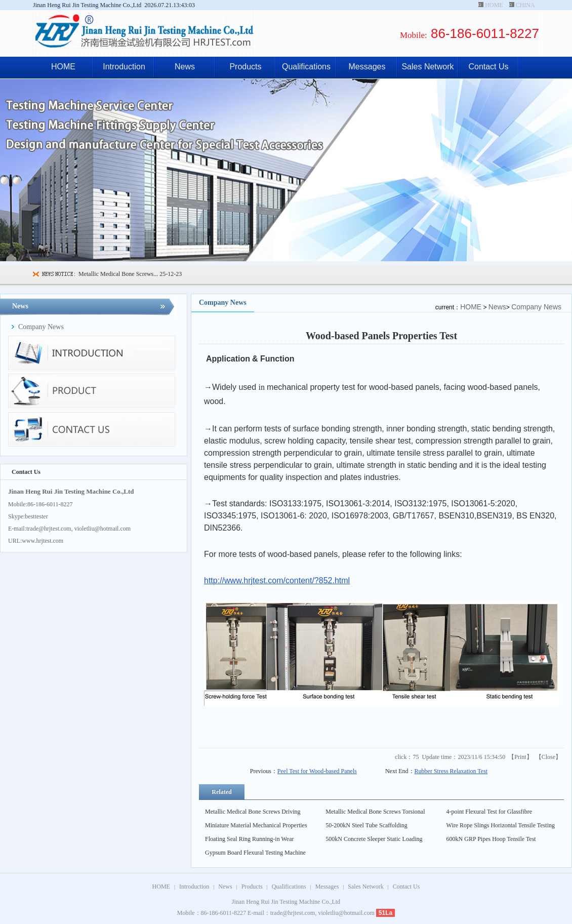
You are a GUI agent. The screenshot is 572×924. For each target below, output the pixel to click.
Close (548, 757)
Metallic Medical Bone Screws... (118, 274)
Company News (536, 307)
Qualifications (306, 67)
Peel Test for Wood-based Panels (317, 771)
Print (520, 757)
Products (245, 67)
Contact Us (488, 67)
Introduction (124, 67)
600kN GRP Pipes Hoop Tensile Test (491, 839)
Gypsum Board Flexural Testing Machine (255, 853)
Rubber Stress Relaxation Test (451, 771)
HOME (494, 5)
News (185, 67)
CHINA (525, 5)
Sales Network (427, 67)
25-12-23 (170, 274)
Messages (367, 67)
